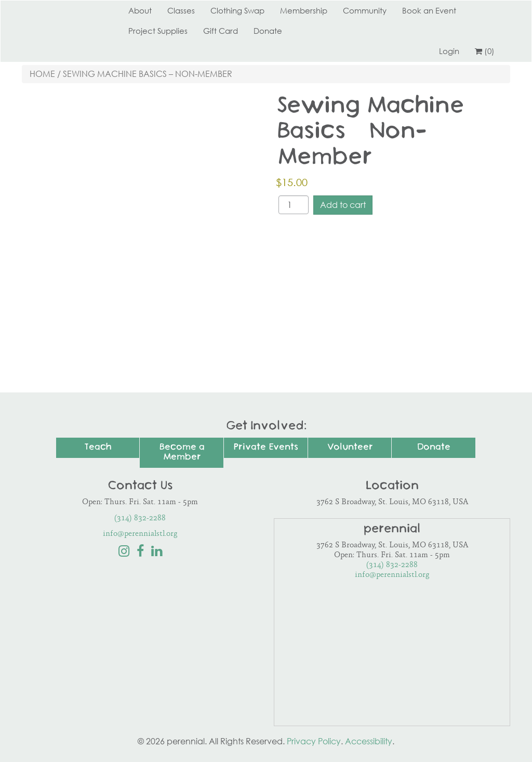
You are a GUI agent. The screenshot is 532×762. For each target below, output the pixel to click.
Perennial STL (61, 10)
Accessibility (369, 741)
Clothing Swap (237, 10)
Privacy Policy (314, 741)
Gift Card (221, 31)
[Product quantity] (294, 205)
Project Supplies (158, 31)
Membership (304, 10)
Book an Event (429, 10)
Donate (268, 31)
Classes (181, 10)
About (140, 10)
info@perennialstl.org (140, 534)
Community (365, 10)
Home (42, 74)
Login (449, 51)
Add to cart (343, 205)
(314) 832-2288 (140, 518)
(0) (485, 51)
